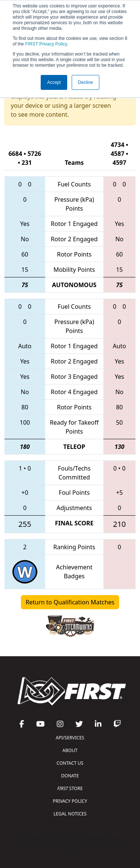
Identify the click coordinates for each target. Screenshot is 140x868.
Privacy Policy (46, 44)
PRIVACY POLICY (70, 801)
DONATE (70, 776)
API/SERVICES (70, 738)
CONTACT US (70, 763)
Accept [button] (54, 82)
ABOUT (70, 750)
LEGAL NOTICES (70, 814)
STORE (70, 788)
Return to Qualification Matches (70, 602)
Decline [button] (85, 82)
